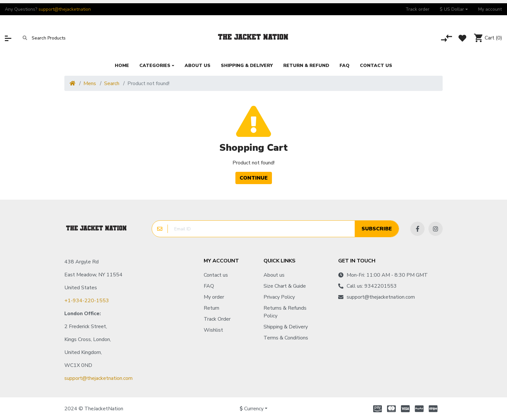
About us (274, 275)
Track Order (217, 319)
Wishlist (213, 330)
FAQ (209, 286)
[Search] (25, 38)
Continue (254, 178)
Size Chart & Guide (285, 286)
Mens (90, 83)
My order (214, 297)
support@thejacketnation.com (98, 378)
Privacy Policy (279, 297)
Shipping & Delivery (286, 327)
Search (112, 83)
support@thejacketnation (65, 9)
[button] (454, 9)
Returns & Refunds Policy (285, 312)
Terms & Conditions (286, 338)
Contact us (216, 275)
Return (211, 308)
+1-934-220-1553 (87, 301)
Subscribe (377, 229)
